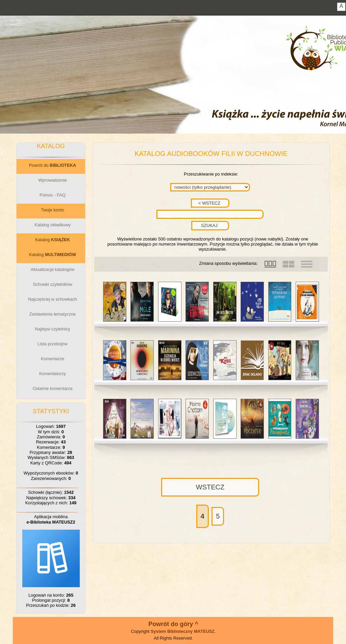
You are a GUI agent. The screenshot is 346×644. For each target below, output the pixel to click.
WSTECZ (210, 487)
